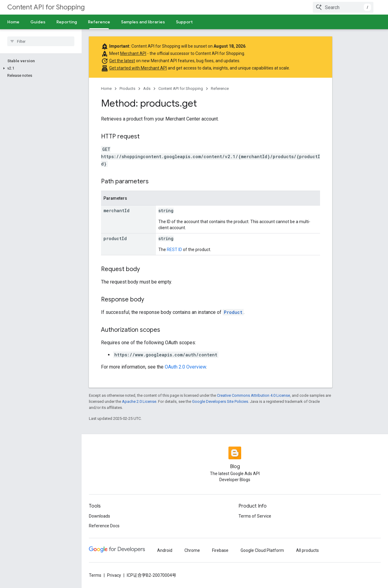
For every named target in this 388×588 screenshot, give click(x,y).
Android (165, 550)
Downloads (100, 516)
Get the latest (122, 61)
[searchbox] (41, 41)
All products (307, 550)
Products (127, 88)
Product (233, 312)
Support (184, 22)
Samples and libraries (143, 22)
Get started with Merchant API (138, 68)
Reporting (67, 22)
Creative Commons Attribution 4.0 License (253, 395)
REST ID (174, 250)
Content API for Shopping (46, 7)
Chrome (192, 550)
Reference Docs (104, 526)
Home (13, 22)
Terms (95, 575)
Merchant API (133, 53)
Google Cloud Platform (262, 550)
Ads (147, 88)
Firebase (220, 550)
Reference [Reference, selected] (99, 22)
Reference (220, 88)
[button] (40, 68)
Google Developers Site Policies (220, 401)
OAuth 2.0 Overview (185, 367)
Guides (38, 22)
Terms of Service (255, 516)
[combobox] (343, 7)
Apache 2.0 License (139, 401)
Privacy (114, 575)
